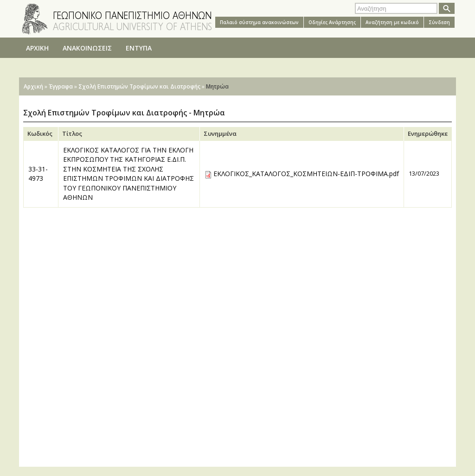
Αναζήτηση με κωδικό (392, 22)
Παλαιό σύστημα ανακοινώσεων (259, 22)
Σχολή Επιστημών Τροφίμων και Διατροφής (139, 86)
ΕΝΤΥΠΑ (139, 48)
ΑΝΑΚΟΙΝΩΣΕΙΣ (87, 48)
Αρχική (33, 86)
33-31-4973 (38, 174)
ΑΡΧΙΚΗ (37, 48)
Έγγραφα (61, 86)
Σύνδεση (439, 22)
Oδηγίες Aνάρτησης (332, 22)
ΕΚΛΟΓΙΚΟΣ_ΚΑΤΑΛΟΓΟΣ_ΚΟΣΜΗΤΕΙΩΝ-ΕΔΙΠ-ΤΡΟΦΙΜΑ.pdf (306, 174)
